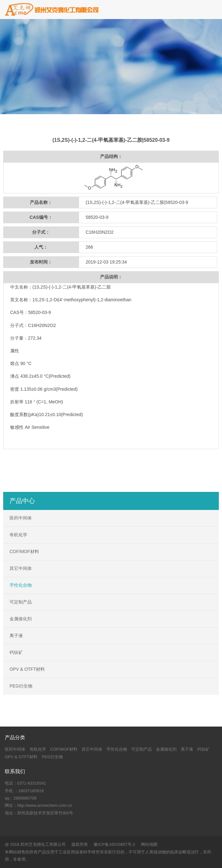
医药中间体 (21, 518)
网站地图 (149, 844)
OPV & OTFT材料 (27, 669)
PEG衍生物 (21, 686)
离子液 (16, 636)
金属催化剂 (21, 619)
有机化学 (18, 535)
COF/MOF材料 (24, 551)
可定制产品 (21, 602)
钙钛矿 (16, 652)
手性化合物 (21, 585)
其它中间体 (21, 568)
